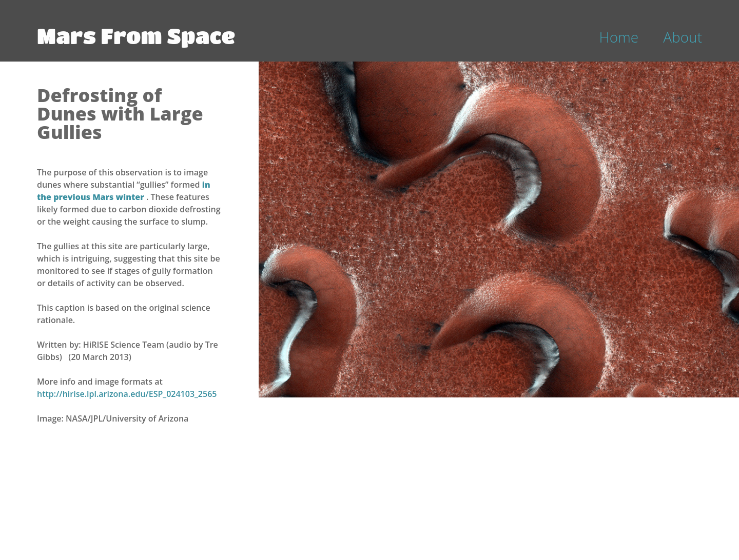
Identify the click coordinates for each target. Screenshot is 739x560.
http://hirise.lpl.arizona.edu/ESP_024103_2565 (127, 394)
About (683, 37)
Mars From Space (136, 35)
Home (619, 37)
